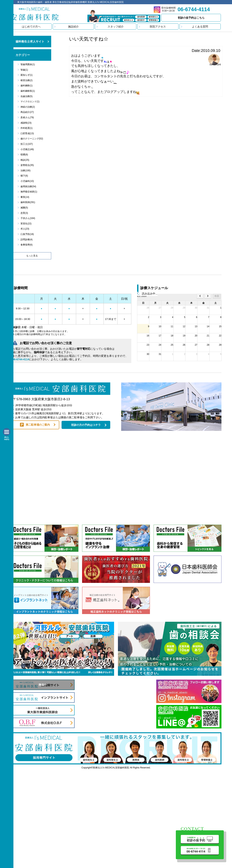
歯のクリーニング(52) (32, 139)
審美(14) (25, 197)
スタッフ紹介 (116, 27)
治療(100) (26, 171)
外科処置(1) (27, 128)
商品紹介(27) (27, 112)
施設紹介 (73, 27)
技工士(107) (27, 144)
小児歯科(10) (27, 181)
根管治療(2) (27, 80)
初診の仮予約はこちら (191, 18)
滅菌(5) (24, 208)
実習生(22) (26, 224)
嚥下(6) (24, 176)
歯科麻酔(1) (27, 86)
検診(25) (25, 160)
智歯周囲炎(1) (28, 64)
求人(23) (25, 229)
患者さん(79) (27, 117)
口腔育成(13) (27, 133)
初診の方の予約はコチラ (86, 425)
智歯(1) (24, 70)
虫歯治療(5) (27, 96)
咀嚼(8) (24, 155)
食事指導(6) (27, 245)
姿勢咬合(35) (27, 165)
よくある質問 (200, 27)
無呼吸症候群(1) (29, 192)
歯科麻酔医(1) (28, 91)
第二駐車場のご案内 (38, 424)
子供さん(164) (28, 218)
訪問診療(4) (27, 240)
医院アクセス (158, 27)
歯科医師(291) (28, 202)
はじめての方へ (31, 27)
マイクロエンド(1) (30, 102)
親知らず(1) (27, 75)
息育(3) (24, 213)
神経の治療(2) (28, 107)
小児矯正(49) (27, 149)
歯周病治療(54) (28, 186)
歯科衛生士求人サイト (30, 41)
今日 (217, 296)
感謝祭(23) (26, 123)
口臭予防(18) (27, 234)
